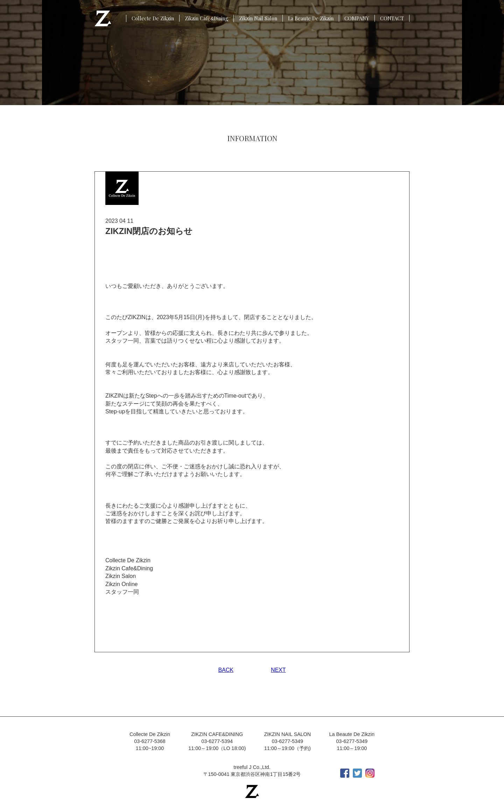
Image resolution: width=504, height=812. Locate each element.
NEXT (278, 670)
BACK (226, 670)
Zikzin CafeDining (206, 18)
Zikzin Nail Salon (258, 18)
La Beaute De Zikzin (311, 18)
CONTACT (392, 18)
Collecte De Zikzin (153, 18)
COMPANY (357, 18)
